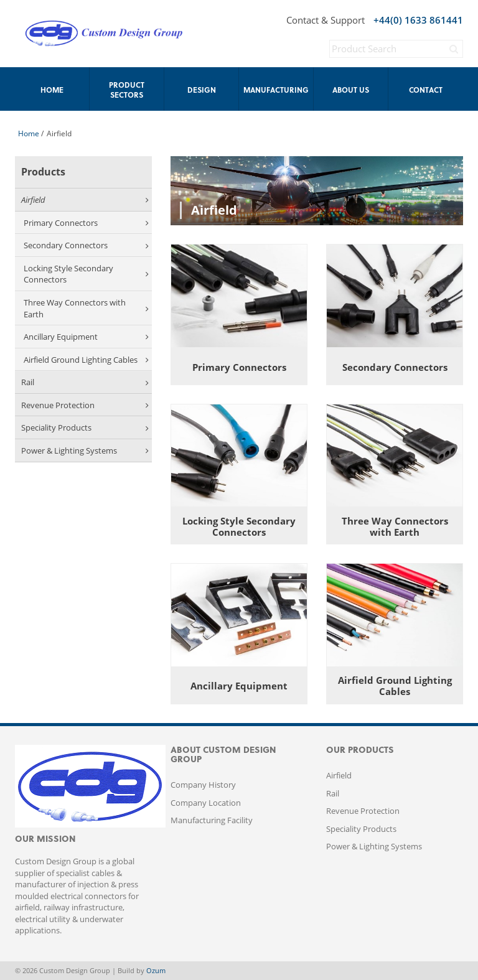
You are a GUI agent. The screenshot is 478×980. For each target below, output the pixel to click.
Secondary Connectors (86, 245)
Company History (203, 785)
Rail (85, 382)
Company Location (206, 803)
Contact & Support (326, 20)
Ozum (156, 970)
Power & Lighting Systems (85, 450)
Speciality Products (85, 427)
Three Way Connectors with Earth (86, 308)
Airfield (85, 200)
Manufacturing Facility (212, 820)
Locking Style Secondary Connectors (86, 274)
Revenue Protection (85, 405)
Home (29, 133)
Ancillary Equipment (86, 337)
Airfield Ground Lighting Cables (86, 360)
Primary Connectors (86, 223)
